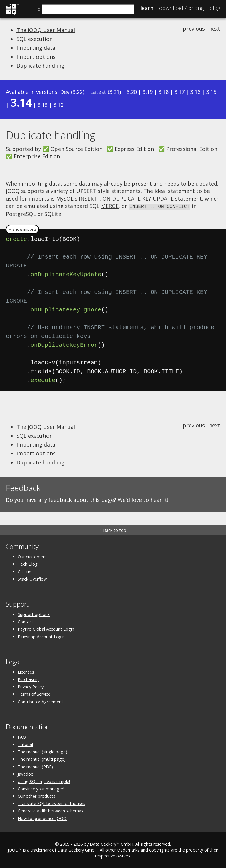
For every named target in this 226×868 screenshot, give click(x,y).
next (215, 29)
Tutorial (25, 744)
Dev (65, 92)
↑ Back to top (113, 530)
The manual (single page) (42, 751)
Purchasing (28, 679)
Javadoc (25, 773)
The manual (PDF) (35, 766)
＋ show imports (22, 229)
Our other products (36, 796)
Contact (25, 621)
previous (194, 29)
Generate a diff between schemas (50, 810)
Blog (215, 8)
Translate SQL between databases (51, 803)
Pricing (181, 8)
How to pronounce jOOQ (42, 818)
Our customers (32, 556)
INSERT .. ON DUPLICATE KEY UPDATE (126, 199)
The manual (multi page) (42, 759)
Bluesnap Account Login (41, 636)
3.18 (164, 92)
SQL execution (35, 39)
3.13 (43, 105)
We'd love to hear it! (143, 499)
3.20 (132, 92)
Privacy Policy (31, 686)
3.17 (180, 92)
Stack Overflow (32, 578)
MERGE (110, 206)
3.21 (114, 92)
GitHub (25, 571)
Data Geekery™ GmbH (112, 843)
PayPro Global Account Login (46, 629)
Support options (34, 614)
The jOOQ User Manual (46, 30)
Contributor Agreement (40, 701)
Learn (147, 8)
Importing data (36, 48)
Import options (36, 57)
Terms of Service (34, 694)
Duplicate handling (40, 66)
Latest (98, 92)
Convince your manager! (41, 788)
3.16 (195, 92)
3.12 (59, 105)
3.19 (148, 92)
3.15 (211, 92)
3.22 (78, 92)
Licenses (26, 671)
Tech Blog (28, 564)
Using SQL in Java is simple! (44, 781)
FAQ (22, 736)
